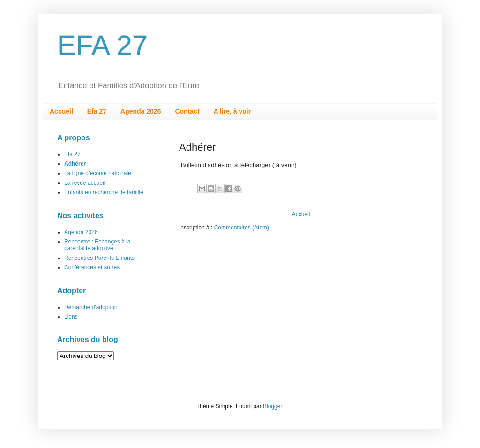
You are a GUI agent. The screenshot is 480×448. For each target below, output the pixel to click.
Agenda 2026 (141, 111)
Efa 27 (97, 111)
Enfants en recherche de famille (104, 192)
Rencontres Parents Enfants (99, 258)
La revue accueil (85, 183)
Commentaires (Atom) (242, 228)
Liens (71, 317)
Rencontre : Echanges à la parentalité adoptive (97, 245)
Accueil (61, 111)
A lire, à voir (232, 111)
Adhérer (75, 164)
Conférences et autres (92, 267)
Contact (187, 111)
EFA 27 (102, 45)
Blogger (273, 406)
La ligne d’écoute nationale (98, 173)
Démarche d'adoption (91, 307)
